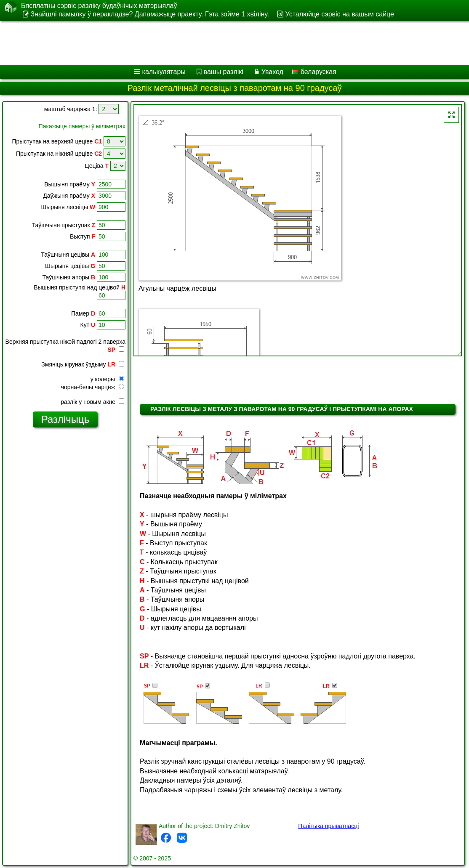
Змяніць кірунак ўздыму (83, 364)
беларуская (314, 72)
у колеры (107, 379)
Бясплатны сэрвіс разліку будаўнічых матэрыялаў (99, 6)
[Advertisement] (226, 43)
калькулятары (164, 72)
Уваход (272, 72)
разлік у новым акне (92, 402)
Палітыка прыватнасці (328, 826)
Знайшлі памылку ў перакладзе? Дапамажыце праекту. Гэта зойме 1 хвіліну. (150, 14)
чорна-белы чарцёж (93, 387)
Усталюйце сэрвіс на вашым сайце (340, 14)
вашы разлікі (224, 72)
